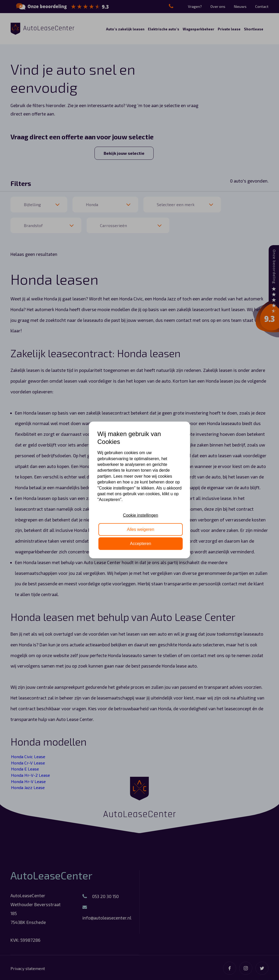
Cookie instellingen (141, 515)
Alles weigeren (141, 529)
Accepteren (141, 544)
